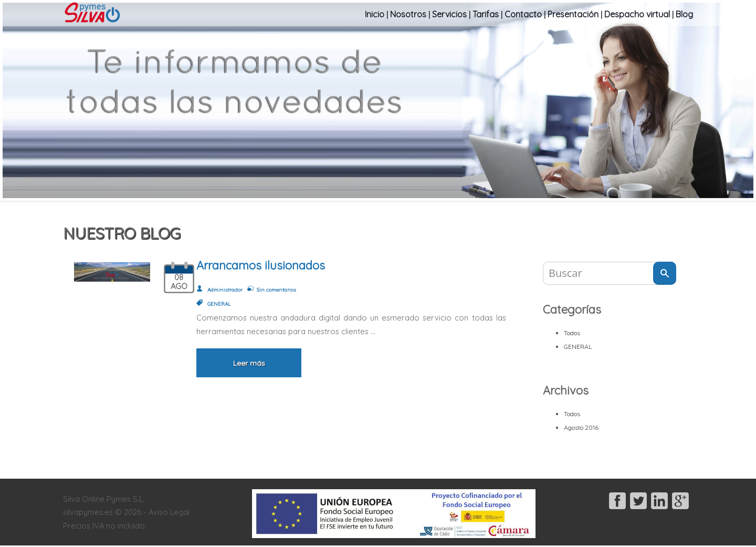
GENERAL (578, 347)
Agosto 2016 (581, 427)
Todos (572, 333)
